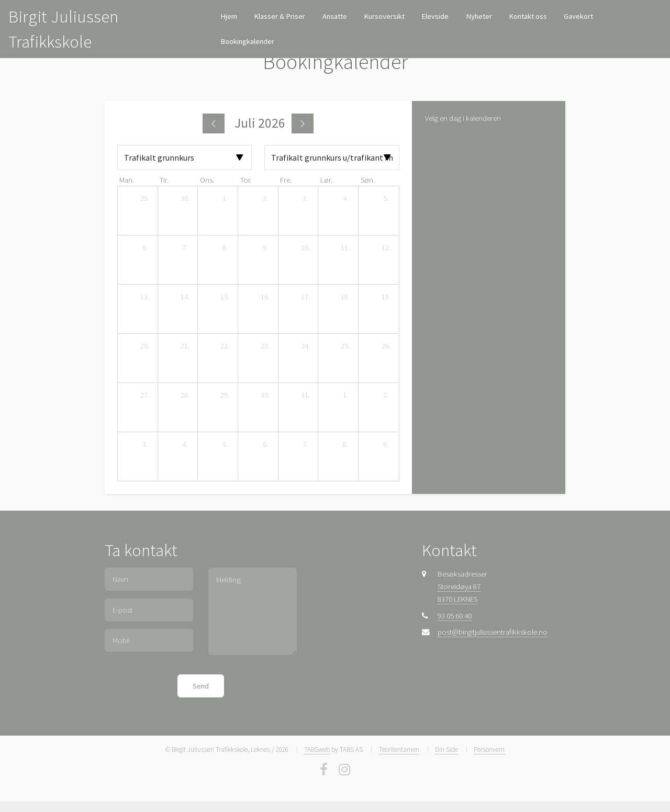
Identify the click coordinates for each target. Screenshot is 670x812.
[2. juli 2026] (265, 199)
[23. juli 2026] (265, 346)
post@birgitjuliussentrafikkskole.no (493, 632)
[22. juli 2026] (225, 346)
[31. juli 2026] (305, 396)
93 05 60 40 (455, 616)
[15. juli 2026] (225, 297)
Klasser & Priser (280, 16)
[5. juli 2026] (386, 199)
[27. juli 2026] (145, 396)
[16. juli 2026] (265, 297)
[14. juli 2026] (185, 297)
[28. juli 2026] (185, 396)
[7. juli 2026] (185, 248)
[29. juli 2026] (225, 396)
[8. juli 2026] (225, 248)
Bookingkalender (247, 41)
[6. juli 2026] (145, 248)
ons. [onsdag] (207, 180)
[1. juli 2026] (225, 199)
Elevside (435, 16)
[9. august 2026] (386, 445)
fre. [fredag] (286, 180)
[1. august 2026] (345, 396)
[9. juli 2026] (265, 248)
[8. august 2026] (345, 445)
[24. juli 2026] (305, 346)
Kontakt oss (528, 16)
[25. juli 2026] (345, 346)
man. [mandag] (127, 180)
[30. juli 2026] (265, 396)
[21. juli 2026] (185, 346)
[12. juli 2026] (386, 248)
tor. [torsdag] (246, 180)
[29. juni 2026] (145, 199)
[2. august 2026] (386, 396)
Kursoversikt (384, 16)
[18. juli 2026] (345, 297)
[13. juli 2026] (145, 297)
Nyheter (479, 16)
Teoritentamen (399, 749)
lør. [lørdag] (326, 180)
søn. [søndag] (368, 180)
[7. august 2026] (305, 445)
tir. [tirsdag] (164, 180)
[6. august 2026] (265, 445)
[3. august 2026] (145, 445)
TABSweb (317, 749)
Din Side (446, 749)
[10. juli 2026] (305, 248)
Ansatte (335, 16)
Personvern (489, 749)
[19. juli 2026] (386, 297)
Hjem (229, 16)
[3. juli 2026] (305, 199)
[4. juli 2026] (345, 199)
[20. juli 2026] (145, 346)
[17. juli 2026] (305, 297)
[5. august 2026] (225, 445)
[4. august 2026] (185, 445)
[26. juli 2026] (386, 346)
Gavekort (578, 16)
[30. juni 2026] (185, 199)
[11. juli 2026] (345, 248)
